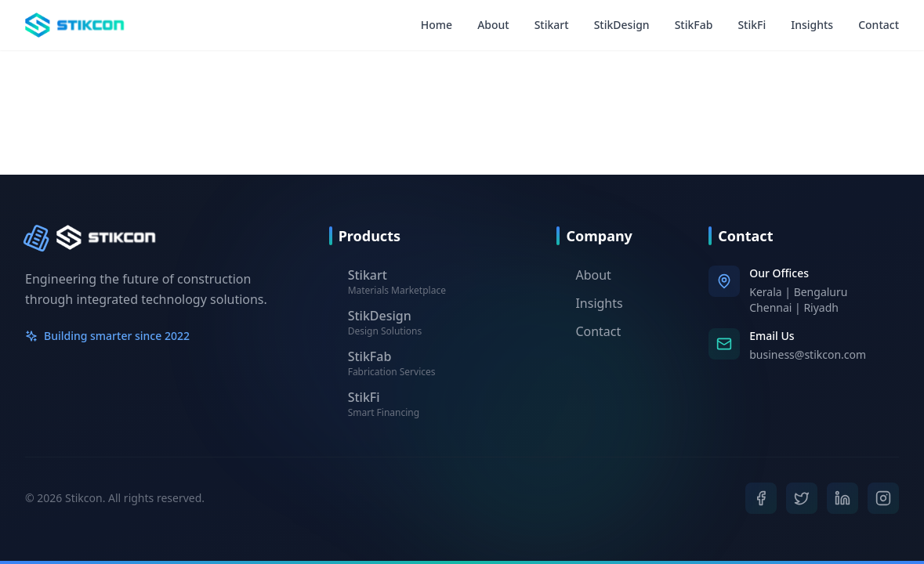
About (493, 25)
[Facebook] (761, 498)
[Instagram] (883, 498)
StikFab (694, 25)
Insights (812, 25)
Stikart (552, 25)
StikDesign (622, 25)
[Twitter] (802, 498)
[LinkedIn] (843, 499)
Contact (879, 25)
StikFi (752, 25)
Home (437, 25)
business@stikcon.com (808, 354)
